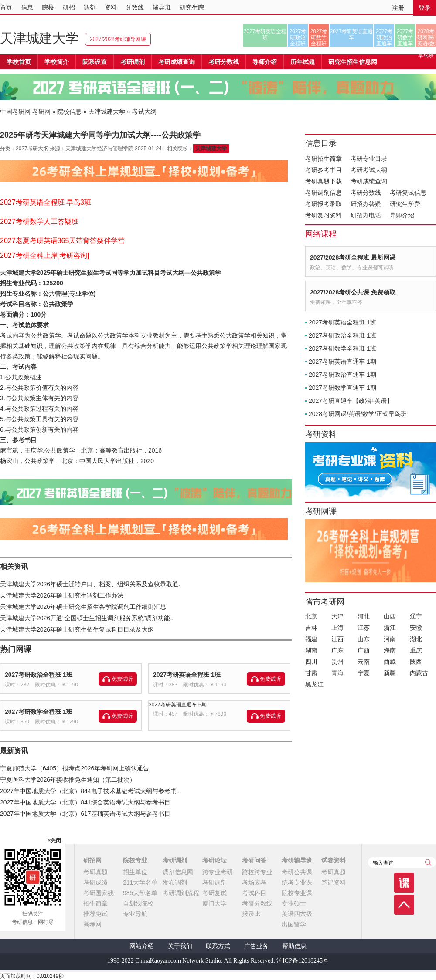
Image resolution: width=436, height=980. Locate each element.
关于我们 (180, 946)
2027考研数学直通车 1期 (342, 388)
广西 (364, 650)
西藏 (390, 662)
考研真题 (95, 872)
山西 (390, 616)
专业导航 (135, 914)
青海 (337, 673)
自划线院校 (138, 903)
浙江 (390, 628)
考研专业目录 (369, 159)
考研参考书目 (324, 170)
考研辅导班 (297, 860)
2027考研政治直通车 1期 (342, 375)
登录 (425, 8)
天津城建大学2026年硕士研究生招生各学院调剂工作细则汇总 (83, 607)
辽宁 (416, 616)
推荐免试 (95, 914)
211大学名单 (140, 882)
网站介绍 (142, 946)
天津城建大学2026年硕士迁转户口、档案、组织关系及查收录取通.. (91, 584)
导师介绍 (265, 62)
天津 (337, 616)
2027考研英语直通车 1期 (342, 362)
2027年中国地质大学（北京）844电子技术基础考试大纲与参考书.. (90, 791)
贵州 (337, 662)
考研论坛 (215, 860)
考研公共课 (297, 872)
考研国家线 (99, 893)
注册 (398, 8)
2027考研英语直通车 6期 (178, 705)
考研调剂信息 (324, 193)
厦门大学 (215, 903)
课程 (404, 883)
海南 (390, 650)
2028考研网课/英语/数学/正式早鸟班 (426, 37)
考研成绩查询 (369, 181)
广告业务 (256, 946)
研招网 (92, 860)
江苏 (364, 628)
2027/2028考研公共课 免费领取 (353, 292)
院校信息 (69, 112)
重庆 (416, 650)
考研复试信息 (408, 193)
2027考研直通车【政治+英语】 (351, 401)
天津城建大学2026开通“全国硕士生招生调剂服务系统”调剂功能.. (87, 618)
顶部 (404, 905)
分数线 (135, 7)
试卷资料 (334, 860)
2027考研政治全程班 (298, 37)
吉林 (311, 628)
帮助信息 (294, 946)
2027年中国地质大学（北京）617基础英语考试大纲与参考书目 (85, 814)
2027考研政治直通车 (384, 37)
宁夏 (364, 673)
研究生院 (192, 7)
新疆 (390, 673)
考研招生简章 (324, 159)
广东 (337, 650)
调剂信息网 (178, 872)
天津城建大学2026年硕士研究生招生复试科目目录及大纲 (77, 629)
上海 (337, 628)
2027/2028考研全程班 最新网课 (353, 257)
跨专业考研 (218, 872)
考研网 (41, 112)
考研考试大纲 (369, 170)
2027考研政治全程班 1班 (39, 675)
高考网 (92, 924)
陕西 (416, 662)
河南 (390, 639)
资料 (111, 7)
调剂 (90, 7)
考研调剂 (133, 62)
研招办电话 (366, 215)
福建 (311, 639)
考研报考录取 (324, 204)
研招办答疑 (366, 204)
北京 (311, 616)
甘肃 (311, 673)
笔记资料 (334, 882)
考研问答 (254, 860)
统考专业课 (297, 882)
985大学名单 (140, 893)
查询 (428, 862)
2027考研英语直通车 (352, 34)
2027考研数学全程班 (319, 37)
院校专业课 (297, 893)
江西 (337, 639)
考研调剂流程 (181, 893)
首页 (6, 7)
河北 (364, 616)
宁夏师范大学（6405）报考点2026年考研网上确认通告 (75, 768)
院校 (48, 7)
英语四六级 (297, 914)
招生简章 (95, 903)
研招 (69, 7)
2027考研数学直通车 (405, 37)
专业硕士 (294, 903)
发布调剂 (175, 882)
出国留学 (294, 924)
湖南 (311, 650)
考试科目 (254, 893)
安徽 (416, 628)
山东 (364, 639)
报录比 (251, 914)
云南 (364, 662)
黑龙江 (314, 684)
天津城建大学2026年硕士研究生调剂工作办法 (62, 595)
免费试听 (122, 679)
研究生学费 (405, 204)
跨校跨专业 (257, 872)
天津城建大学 (39, 38)
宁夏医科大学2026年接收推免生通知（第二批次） (68, 780)
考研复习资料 (324, 215)
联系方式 (218, 946)
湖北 (416, 639)
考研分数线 (366, 193)
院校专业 (135, 860)
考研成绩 (95, 882)
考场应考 (254, 882)
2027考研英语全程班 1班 (187, 675)
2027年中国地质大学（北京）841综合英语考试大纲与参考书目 (85, 802)
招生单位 (135, 872)
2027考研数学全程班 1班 (39, 712)
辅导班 (162, 7)
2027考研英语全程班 (265, 34)
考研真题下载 (324, 181)
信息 (27, 7)
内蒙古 (419, 673)
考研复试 (215, 893)
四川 (311, 662)
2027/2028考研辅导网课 (118, 39)
